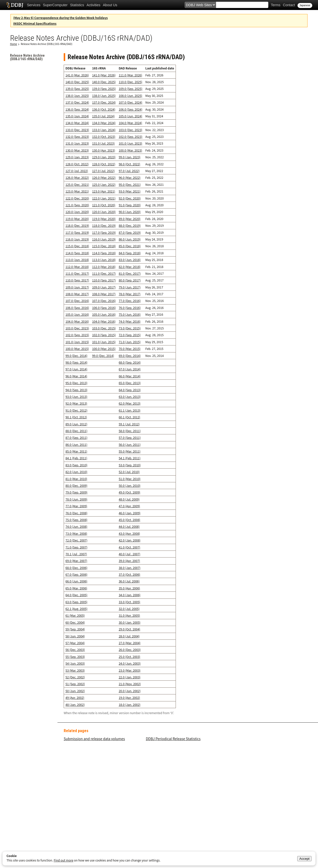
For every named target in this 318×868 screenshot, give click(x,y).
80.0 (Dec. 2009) (76, 485)
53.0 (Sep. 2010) (130, 465)
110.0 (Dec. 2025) (130, 82)
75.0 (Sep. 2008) (76, 520)
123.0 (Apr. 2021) (104, 191)
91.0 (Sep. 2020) (130, 205)
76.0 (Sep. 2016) (130, 308)
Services (34, 5)
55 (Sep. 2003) (75, 657)
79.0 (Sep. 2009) (76, 492)
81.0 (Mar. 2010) (76, 479)
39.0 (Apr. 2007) (129, 561)
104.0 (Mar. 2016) (77, 321)
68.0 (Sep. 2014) (130, 362)
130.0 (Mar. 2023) (77, 150)
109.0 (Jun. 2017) (77, 287)
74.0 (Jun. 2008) (76, 526)
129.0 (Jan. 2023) (77, 157)
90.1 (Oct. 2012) (76, 417)
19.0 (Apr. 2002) (129, 698)
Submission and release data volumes (94, 739)
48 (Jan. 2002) (75, 705)
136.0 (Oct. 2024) (104, 109)
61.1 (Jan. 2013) (130, 410)
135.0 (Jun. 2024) (77, 116)
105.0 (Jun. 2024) (130, 116)
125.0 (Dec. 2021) (77, 184)
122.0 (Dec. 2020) (77, 198)
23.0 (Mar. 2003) (130, 670)
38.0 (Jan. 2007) (130, 568)
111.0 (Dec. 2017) (77, 273)
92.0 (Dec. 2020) (130, 198)
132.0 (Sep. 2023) (77, 137)
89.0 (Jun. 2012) (76, 424)
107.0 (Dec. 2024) (130, 102)
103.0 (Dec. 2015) (77, 328)
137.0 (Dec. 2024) (77, 102)
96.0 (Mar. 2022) (130, 177)
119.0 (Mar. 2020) (77, 219)
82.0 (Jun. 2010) (76, 472)
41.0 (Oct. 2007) (129, 547)
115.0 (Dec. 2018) (77, 246)
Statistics (77, 5)
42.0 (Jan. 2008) (130, 540)
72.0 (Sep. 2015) (130, 335)
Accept (304, 859)
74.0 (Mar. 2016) (130, 321)
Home (13, 44)
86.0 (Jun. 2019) (130, 239)
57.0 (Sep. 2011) (130, 437)
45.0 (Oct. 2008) (129, 520)
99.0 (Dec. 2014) (76, 356)
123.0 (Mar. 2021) (77, 191)
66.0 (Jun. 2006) (76, 581)
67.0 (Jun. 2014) (130, 369)
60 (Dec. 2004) (75, 622)
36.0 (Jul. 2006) (129, 581)
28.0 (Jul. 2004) (129, 636)
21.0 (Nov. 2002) (130, 684)
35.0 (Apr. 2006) (129, 588)
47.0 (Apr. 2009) (129, 506)
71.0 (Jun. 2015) (130, 342)
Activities (94, 5)
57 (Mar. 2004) (75, 643)
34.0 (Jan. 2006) (130, 595)
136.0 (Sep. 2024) (77, 109)
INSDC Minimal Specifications (35, 23)
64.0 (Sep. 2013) (130, 390)
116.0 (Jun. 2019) (77, 239)
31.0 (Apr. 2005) (129, 615)
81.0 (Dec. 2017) (130, 273)
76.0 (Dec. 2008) (76, 513)
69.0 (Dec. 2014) (130, 356)
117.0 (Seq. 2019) (77, 232)
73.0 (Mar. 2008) (76, 533)
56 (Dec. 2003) (75, 650)
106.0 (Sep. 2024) (131, 109)
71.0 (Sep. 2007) (76, 547)
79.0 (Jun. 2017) (130, 287)
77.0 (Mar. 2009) (76, 506)
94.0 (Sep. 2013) (76, 390)
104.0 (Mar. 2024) (130, 123)
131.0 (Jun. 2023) (77, 143)
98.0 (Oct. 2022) (129, 164)
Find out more (64, 860)
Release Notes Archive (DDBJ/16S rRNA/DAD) (46, 44)
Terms (276, 5)
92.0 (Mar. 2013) (76, 403)
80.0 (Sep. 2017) (130, 280)
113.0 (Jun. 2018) (77, 260)
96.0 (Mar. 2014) (76, 376)
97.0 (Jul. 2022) (129, 171)
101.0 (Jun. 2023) (130, 143)
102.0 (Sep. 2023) (131, 137)
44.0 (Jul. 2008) (129, 526)
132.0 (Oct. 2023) (104, 137)
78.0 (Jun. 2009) (76, 499)
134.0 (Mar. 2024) (77, 123)
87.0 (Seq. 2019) (130, 232)
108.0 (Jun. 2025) (130, 96)
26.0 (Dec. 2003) (130, 650)
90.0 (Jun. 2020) (130, 212)
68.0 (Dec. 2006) (76, 568)
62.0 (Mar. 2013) (130, 403)
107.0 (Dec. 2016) (77, 301)
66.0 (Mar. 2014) (130, 376)
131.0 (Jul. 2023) (103, 143)
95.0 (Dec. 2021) (130, 184)
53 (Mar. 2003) (75, 670)
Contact (289, 5)
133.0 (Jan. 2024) (104, 130)
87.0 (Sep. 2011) (76, 437)
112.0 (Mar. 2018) (77, 267)
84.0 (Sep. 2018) (130, 253)
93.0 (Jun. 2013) (76, 397)
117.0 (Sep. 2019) (104, 232)
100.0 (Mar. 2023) (130, 150)
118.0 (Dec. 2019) (77, 225)
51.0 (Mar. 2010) (130, 479)
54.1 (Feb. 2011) (130, 458)
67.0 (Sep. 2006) (76, 574)
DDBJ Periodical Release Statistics (173, 739)
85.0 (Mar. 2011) (76, 451)
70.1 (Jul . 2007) (76, 554)
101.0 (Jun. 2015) (77, 342)
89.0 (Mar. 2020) (130, 219)
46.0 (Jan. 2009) (130, 513)
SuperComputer (55, 5)
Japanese (305, 5)
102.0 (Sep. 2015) (77, 335)
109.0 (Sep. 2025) (131, 89)
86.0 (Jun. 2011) (76, 444)
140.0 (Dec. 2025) (77, 82)
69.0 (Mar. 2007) (76, 561)
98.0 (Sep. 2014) (76, 362)
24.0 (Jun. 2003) (130, 663)
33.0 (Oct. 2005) (129, 602)
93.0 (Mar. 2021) (130, 191)
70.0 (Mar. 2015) (130, 349)
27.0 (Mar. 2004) (130, 643)
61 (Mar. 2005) (75, 615)
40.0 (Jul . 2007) (129, 554)
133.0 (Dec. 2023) (77, 130)
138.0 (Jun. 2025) (77, 96)
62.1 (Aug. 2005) (76, 609)
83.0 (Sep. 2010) (76, 465)
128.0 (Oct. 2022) (77, 164)
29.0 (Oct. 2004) (129, 629)
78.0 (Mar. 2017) (130, 294)
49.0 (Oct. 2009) (129, 492)
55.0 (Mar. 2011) (130, 451)
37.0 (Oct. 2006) (129, 574)
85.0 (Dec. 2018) (130, 246)
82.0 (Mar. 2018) (130, 267)
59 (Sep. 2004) (75, 629)
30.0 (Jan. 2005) (130, 622)
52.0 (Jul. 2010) (129, 472)
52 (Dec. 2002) (75, 677)
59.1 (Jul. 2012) (129, 424)
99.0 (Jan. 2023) (130, 157)
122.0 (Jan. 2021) (104, 198)
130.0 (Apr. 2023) (104, 150)
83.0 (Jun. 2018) (130, 260)
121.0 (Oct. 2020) (104, 205)
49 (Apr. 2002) (75, 698)
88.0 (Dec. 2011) (76, 431)
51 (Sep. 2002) (75, 684)
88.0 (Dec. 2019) (130, 225)
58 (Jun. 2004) (75, 636)
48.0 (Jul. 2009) (129, 499)
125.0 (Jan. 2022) (104, 184)
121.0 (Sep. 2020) (77, 205)
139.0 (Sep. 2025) (77, 89)
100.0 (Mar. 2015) (77, 349)
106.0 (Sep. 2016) (77, 308)
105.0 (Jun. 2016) (77, 314)
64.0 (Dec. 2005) (76, 595)
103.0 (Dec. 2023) (130, 130)
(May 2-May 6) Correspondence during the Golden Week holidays (60, 18)
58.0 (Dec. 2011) (130, 431)
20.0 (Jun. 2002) (130, 691)
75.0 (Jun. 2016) (130, 314)
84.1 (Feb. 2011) (76, 458)
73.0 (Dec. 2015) (130, 328)
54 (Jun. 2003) (75, 663)
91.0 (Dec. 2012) (76, 410)
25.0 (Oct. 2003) (129, 657)
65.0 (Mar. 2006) (76, 588)
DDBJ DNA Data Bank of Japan (15, 5)
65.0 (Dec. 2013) (130, 383)
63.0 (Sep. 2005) (76, 602)
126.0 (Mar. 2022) (77, 177)
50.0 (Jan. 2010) (130, 485)
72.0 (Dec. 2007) (76, 540)
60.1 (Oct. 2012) (129, 417)
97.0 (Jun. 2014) (76, 369)
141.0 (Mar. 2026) (77, 75)
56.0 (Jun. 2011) (130, 444)
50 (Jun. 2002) (75, 691)
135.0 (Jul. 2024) (103, 116)
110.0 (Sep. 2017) (77, 280)
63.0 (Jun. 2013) (130, 397)
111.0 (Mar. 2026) (130, 75)
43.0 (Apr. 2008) (129, 533)
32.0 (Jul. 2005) (129, 609)
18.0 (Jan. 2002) (130, 705)
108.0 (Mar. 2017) (77, 294)
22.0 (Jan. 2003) (130, 677)
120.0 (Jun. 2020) (77, 212)
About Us (110, 5)
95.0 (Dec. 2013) (76, 383)
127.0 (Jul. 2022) (77, 171)
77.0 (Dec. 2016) (130, 301)
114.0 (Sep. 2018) (77, 253)
